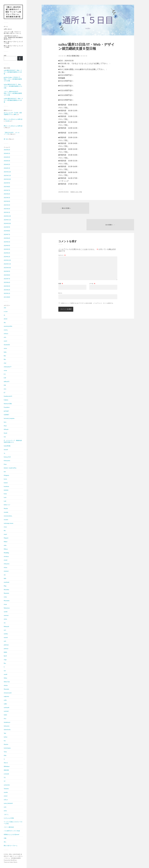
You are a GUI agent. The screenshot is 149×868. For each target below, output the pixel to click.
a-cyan (6, 312)
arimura (6, 334)
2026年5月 (7, 154)
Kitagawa (6, 476)
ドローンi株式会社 (9, 827)
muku (5, 597)
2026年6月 (7, 150)
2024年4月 (7, 246)
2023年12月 (7, 260)
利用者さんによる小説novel (11, 835)
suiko (5, 700)
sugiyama (6, 697)
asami (5, 341)
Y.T (5, 781)
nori (5, 630)
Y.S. (5, 778)
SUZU (5, 715)
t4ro (5, 719)
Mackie (6, 509)
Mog (5, 586)
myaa (5, 604)
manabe (6, 512)
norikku (6, 634)
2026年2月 (7, 165)
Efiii (5, 385)
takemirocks (7, 730)
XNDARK (6, 770)
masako (6, 520)
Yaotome (6, 789)
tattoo (6, 737)
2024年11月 (7, 220)
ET (5, 393)
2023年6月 (7, 282)
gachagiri (6, 411)
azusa (5, 348)
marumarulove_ (8, 516)
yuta (5, 807)
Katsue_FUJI (7, 457)
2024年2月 (7, 253)
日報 (5, 838)
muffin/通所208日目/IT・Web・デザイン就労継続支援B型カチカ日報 (13, 100)
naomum (6, 615)
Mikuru (6, 549)
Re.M (5, 656)
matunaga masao (9, 523)
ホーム (6, 27)
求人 (5, 842)
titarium (6, 745)
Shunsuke (6, 689)
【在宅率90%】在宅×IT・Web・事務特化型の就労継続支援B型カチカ (13, 38)
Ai (4, 315)
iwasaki (6, 450)
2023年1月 (7, 294)
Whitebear (7, 767)
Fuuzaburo (7, 407)
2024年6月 (7, 238)
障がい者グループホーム (11, 846)
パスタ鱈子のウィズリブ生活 (12, 831)
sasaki (6, 675)
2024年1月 (7, 257)
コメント (62, 239)
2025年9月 (7, 183)
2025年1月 (7, 212)
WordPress (14, 860)
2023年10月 (7, 268)
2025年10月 (7, 179)
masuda (7, 121)
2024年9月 (7, 227)
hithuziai (6, 430)
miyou (5, 568)
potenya (6, 649)
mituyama (7, 564)
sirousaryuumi (8, 693)
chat (5, 363)
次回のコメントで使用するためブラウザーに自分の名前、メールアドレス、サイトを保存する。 (88, 287)
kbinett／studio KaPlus (10, 468)
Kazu (5, 464)
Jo (4, 453)
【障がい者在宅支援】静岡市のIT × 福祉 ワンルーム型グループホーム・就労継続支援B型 (13, 12)
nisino (5, 619)
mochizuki (7, 582)
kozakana (6, 486)
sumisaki (6, 711)
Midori (6, 542)
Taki (5, 733)
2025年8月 (7, 187)
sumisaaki (7, 708)
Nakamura (7, 608)
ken (5, 472)
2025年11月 (7, 176)
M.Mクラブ (7, 505)
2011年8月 (7, 297)
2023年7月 (7, 279)
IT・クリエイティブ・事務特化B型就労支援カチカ (13, 441)
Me (5, 531)
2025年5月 (7, 198)
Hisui (5, 426)
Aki (5, 323)
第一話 (6, 139)
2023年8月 (7, 275)
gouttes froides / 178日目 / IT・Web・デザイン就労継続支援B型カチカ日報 (13, 79)
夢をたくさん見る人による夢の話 (13, 119)
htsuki (5, 433)
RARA (5, 652)
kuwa (5, 494)
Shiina (5, 678)
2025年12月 (7, 172)
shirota (6, 685)
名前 (61, 267)
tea (5, 741)
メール (92, 267)
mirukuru (6, 557)
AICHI (6, 319)
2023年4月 (7, 286)
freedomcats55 (8, 396)
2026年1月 (7, 168)
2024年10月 (7, 224)
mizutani (6, 571)
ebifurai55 (7, 382)
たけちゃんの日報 (9, 818)
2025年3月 (7, 205)
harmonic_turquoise (9, 418)
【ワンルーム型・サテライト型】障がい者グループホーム (12, 33)
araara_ (6, 330)
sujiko (5, 704)
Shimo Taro (7, 682)
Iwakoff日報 (7, 446)
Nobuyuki (6, 627)
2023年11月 (7, 264)
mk (5, 575)
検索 (5, 56)
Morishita (6, 590)
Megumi (6, 538)
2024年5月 (7, 242)
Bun (5, 356)
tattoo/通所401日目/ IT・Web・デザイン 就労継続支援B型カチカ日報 (13, 86)
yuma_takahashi (8, 803)
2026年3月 (7, 161)
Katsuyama (7, 461)
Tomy (5, 752)
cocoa (5, 371)
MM (5, 579)
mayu (5, 527)
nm (5, 623)
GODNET (6, 415)
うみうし (6, 815)
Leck (5, 498)
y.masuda (6, 774)
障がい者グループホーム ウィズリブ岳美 (13, 42)
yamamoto (7, 785)
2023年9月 (7, 271)
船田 (15, 114)
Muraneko (7, 601)
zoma (5, 811)
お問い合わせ (8, 29)
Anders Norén (13, 862)
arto (5, 337)
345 (5, 308)
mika (5, 546)
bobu (5, 352)
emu (5, 389)
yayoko (6, 792)
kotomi (6, 483)
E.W (5, 378)
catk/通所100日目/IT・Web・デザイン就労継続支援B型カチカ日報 (13, 72)
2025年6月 (7, 194)
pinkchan (6, 645)
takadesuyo (7, 722)
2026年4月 (7, 157)
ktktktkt (6, 490)
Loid (5, 501)
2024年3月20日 (63, 192)
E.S (5, 374)
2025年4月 (7, 201)
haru (5, 422)
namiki (6, 612)
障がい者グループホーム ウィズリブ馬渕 (13, 47)
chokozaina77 (8, 367)
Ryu (5, 663)
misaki (6, 560)
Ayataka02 (7, 345)
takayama (7, 726)
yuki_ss (6, 800)
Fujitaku (6, 400)
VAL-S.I (6, 763)
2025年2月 (7, 209)
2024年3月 (7, 249)
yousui (6, 796)
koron (5, 479)
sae (5, 671)
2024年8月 (7, 231)
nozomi (6, 638)
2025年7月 (7, 190)
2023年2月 (7, 290)
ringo (5, 660)
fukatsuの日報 (8, 404)
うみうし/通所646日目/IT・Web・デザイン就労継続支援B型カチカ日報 (13, 93)
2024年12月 (7, 216)
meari (5, 534)
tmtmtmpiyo (7, 748)
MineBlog (6, 553)
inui (5, 437)
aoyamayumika (8, 326)
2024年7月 (7, 235)
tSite (5, 756)
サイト (60, 277)
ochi (5, 641)
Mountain (6, 593)
